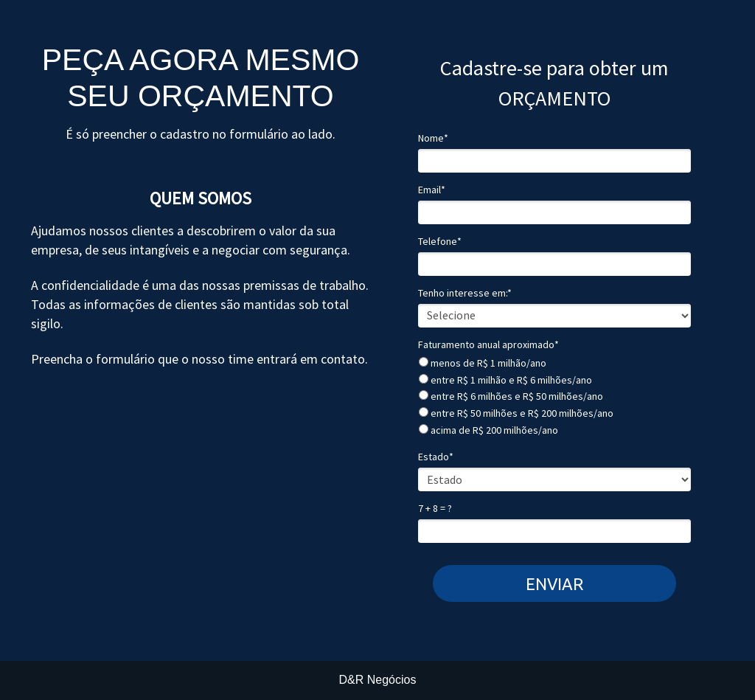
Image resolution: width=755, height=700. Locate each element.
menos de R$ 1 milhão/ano (483, 363)
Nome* (433, 138)
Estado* (436, 457)
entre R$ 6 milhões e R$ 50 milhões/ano (511, 396)
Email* (432, 190)
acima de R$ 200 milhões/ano (488, 430)
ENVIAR (554, 584)
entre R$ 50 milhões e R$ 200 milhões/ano (516, 413)
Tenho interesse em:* (465, 293)
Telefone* (440, 242)
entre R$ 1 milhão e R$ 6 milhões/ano (505, 380)
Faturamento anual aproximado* (488, 345)
